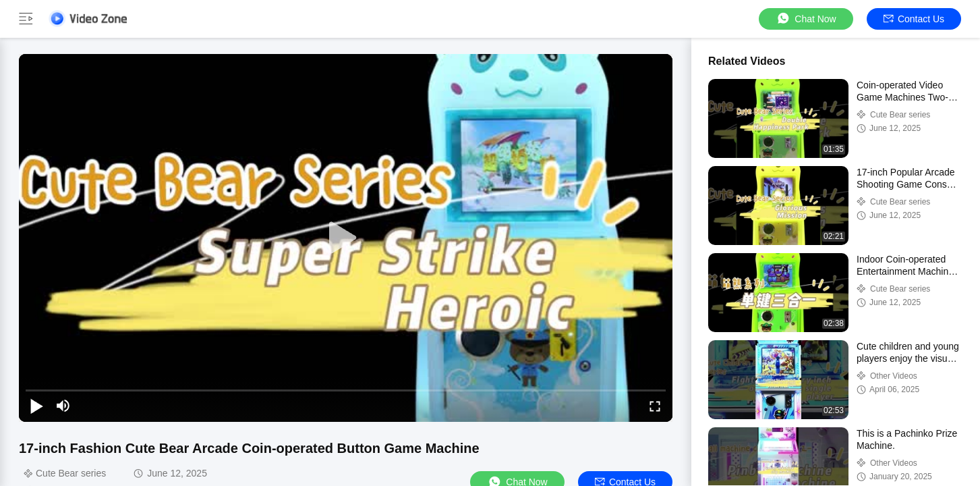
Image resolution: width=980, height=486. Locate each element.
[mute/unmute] (63, 406)
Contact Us (914, 19)
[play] (346, 238)
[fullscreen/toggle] (655, 406)
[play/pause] (36, 406)
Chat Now (806, 19)
